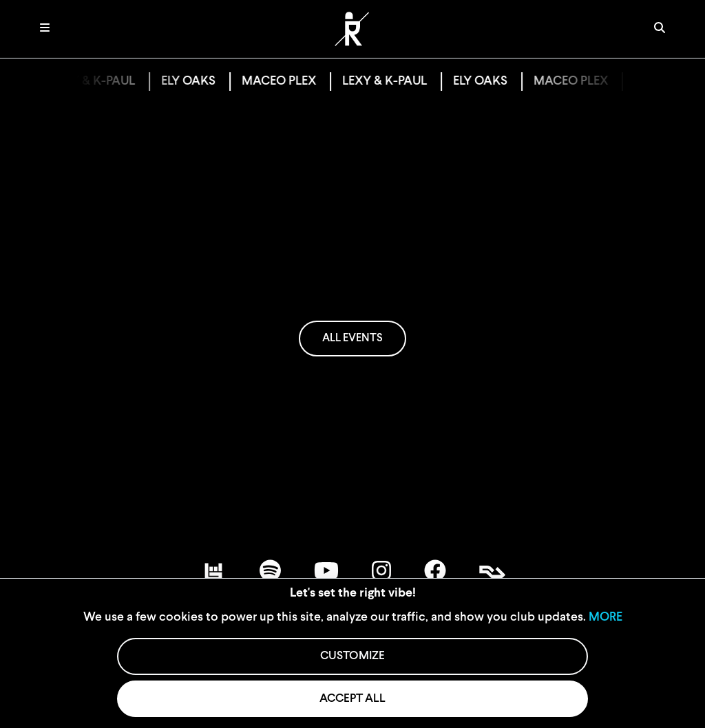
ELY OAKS (190, 82)
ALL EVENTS (352, 339)
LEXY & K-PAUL (94, 82)
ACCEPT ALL (352, 699)
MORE (606, 618)
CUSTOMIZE (352, 656)
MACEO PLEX (280, 82)
